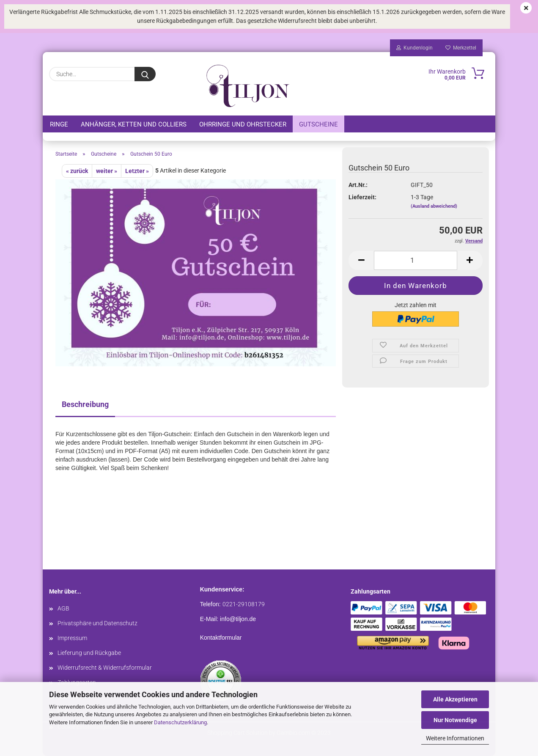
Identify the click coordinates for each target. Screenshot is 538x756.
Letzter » (137, 171)
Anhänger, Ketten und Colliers (134, 124)
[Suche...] (145, 74)
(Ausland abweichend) (434, 206)
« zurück (77, 171)
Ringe (59, 124)
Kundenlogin (414, 48)
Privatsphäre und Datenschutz (97, 623)
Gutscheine (318, 124)
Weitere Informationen (455, 738)
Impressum (72, 638)
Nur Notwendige (455, 720)
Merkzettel (461, 48)
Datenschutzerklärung (180, 722)
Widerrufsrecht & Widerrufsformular (105, 668)
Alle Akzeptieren (455, 699)
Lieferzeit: (362, 197)
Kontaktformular (221, 638)
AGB (63, 608)
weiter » (107, 171)
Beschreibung (85, 404)
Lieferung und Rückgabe (89, 653)
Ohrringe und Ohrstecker (243, 124)
